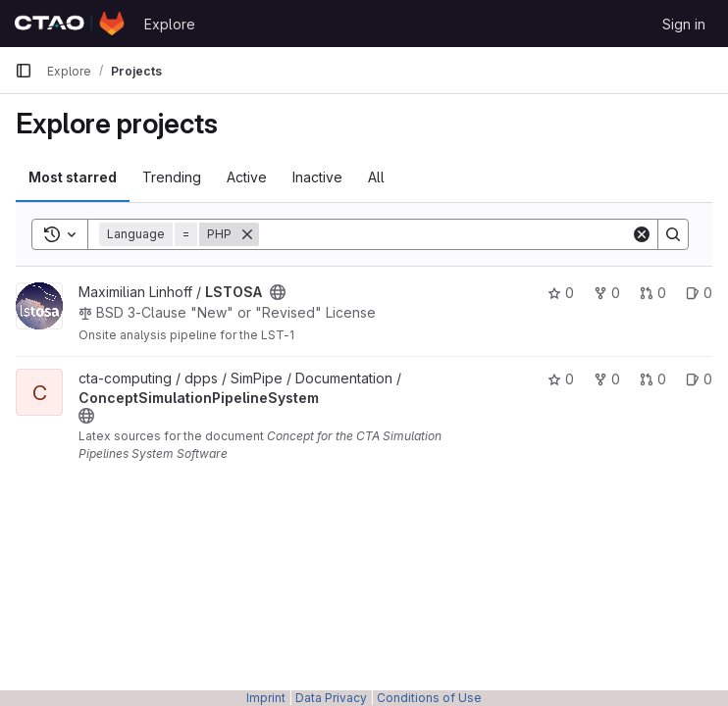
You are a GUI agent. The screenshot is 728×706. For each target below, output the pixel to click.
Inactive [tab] (317, 177)
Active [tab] (247, 177)
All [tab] (376, 177)
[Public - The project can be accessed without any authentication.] (278, 292)
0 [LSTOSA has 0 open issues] (699, 293)
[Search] (445, 234)
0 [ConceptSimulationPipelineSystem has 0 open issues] (699, 379)
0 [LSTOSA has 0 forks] (607, 293)
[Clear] (642, 234)
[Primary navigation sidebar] (24, 71)
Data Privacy (331, 698)
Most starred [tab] (73, 177)
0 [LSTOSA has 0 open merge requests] (653, 293)
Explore (170, 24)
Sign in (684, 24)
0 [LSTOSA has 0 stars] (561, 293)
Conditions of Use (429, 698)
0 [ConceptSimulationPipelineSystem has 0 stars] (561, 379)
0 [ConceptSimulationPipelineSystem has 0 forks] (607, 379)
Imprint (266, 698)
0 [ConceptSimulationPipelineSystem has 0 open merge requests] (653, 379)
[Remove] (247, 234)
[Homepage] (70, 24)
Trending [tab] (172, 177)
